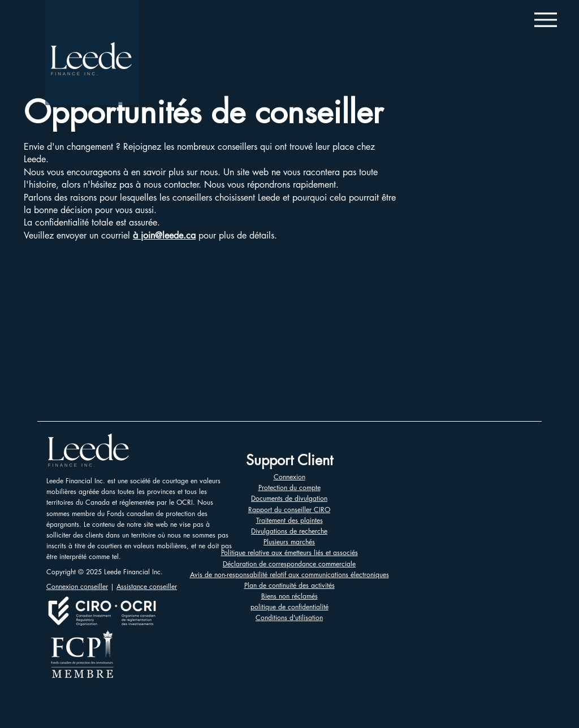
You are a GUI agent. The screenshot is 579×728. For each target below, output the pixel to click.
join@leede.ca (168, 235)
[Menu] (545, 19)
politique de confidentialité (289, 607)
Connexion (289, 477)
